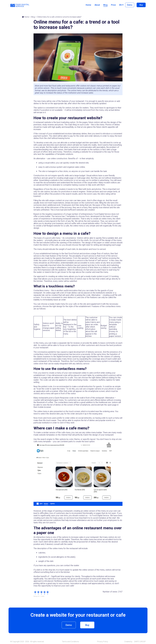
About (97, 5)
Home (88, 5)
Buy (141, 5)
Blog (105, 5)
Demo (130, 5)
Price (113, 5)
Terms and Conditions (70, 642)
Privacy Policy (103, 642)
